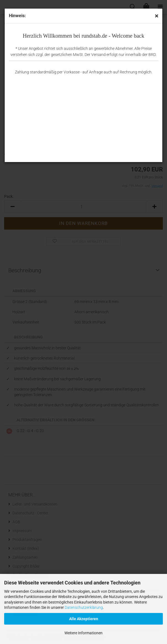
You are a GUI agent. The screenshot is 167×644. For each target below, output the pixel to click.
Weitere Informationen (84, 633)
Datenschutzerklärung (84, 607)
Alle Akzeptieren (84, 619)
